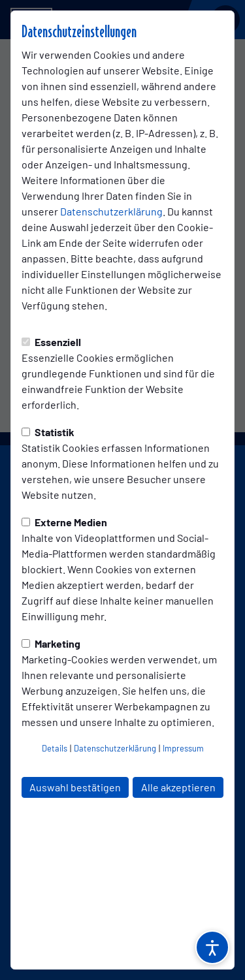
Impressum (183, 748)
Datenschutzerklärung (111, 211)
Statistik (48, 432)
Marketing (51, 643)
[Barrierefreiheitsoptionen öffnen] (212, 947)
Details (55, 748)
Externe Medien (64, 522)
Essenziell (51, 342)
